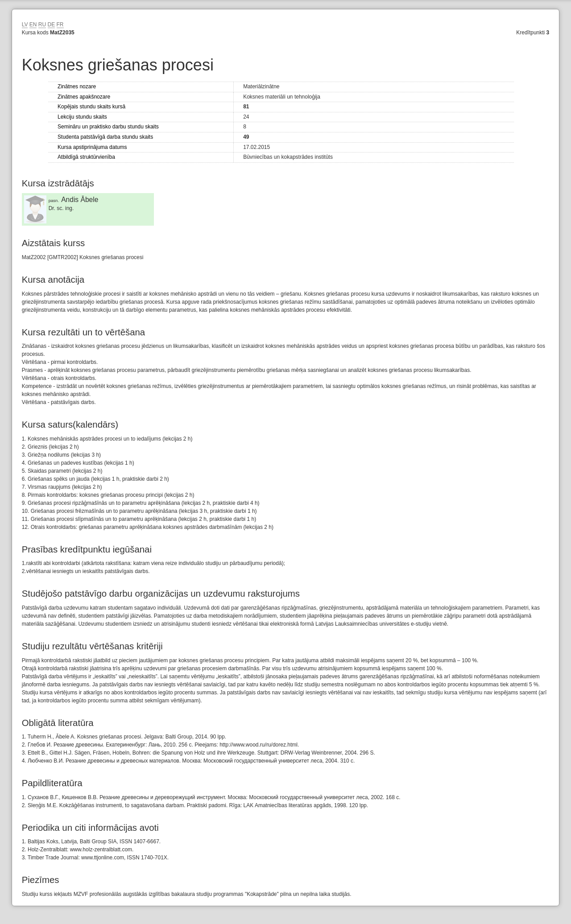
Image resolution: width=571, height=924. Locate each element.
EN (33, 25)
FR (60, 25)
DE (52, 25)
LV (25, 25)
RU (42, 25)
